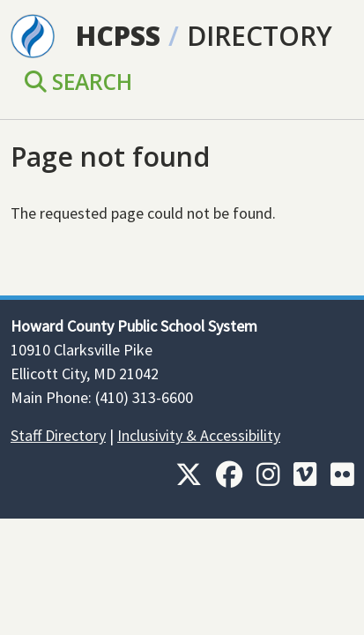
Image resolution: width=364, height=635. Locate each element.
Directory (260, 36)
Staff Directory (58, 435)
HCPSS (118, 36)
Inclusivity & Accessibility (199, 435)
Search (78, 82)
